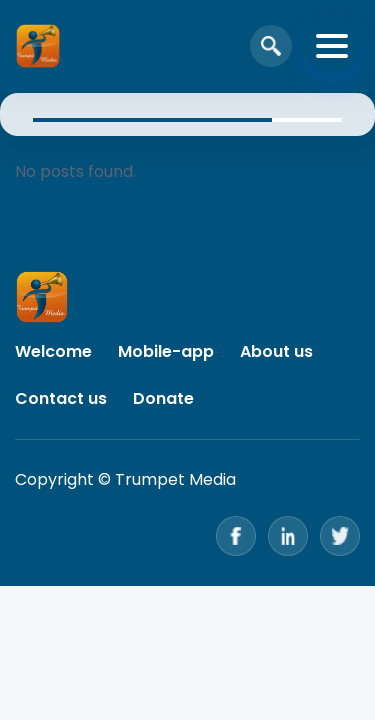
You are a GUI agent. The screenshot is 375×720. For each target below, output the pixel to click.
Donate (163, 398)
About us (276, 351)
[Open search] (271, 46)
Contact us (61, 398)
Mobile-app (166, 351)
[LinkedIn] (288, 536)
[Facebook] (236, 536)
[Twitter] (340, 536)
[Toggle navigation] (332, 46)
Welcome (53, 351)
